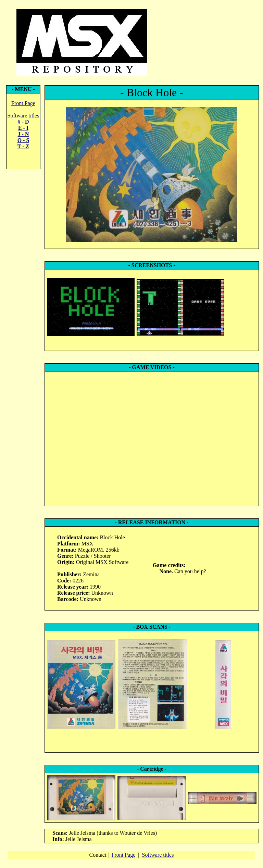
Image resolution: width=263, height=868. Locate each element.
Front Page (23, 103)
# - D (23, 122)
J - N (23, 134)
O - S (23, 140)
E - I (23, 128)
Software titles (23, 116)
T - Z (23, 146)
